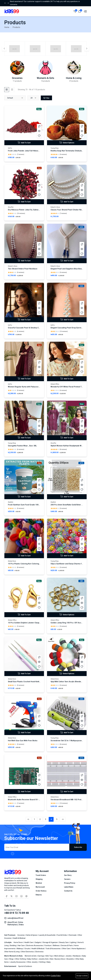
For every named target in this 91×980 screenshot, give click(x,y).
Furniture (48, 945)
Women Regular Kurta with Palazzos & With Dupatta (30, 387)
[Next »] (63, 819)
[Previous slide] (4, 49)
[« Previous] (28, 819)
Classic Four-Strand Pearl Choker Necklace (69, 210)
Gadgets (38, 942)
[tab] (7, 90)
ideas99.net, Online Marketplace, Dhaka (15, 923)
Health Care (29, 942)
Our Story (68, 875)
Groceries (17, 78)
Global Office (55, 384)
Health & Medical (19, 938)
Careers (67, 879)
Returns (39, 895)
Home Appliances (78, 949)
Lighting (73, 942)
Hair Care (21, 945)
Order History (41, 891)
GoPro (10, 148)
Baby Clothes (32, 959)
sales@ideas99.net (15, 918)
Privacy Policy (70, 883)
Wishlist (39, 883)
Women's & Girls (45, 78)
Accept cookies (82, 976)
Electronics (39, 952)
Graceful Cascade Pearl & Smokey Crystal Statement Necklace (34, 328)
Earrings (41, 956)
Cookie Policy (56, 976)
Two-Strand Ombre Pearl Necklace (23, 269)
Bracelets (70, 959)
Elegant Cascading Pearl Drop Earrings (67, 328)
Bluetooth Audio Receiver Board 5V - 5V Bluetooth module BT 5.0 (35, 800)
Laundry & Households (47, 935)
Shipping (39, 879)
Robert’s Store (55, 207)
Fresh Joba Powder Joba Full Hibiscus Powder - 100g (31, 151)
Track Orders (41, 875)
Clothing (42, 962)
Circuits (27, 949)
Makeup (20, 949)
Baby (49, 962)
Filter (46, 98)
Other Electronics (28, 952)
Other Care (66, 949)
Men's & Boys (59, 956)
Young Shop (55, 148)
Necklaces (77, 956)
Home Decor (18, 942)
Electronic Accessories (35, 945)
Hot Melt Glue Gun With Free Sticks (23, 741)
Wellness (56, 945)
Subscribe (78, 847)
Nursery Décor (60, 959)
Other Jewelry (32, 962)
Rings (12, 959)
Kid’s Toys (49, 956)
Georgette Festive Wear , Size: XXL (22, 446)
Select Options (67, 143)
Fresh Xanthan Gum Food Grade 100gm (25, 505)
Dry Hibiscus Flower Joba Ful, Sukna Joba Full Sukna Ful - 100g (35, 210)
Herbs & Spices (32, 935)
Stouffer (11, 207)
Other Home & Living (12, 952)
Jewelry (69, 956)
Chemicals (73, 935)
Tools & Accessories (53, 949)
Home (7, 27)
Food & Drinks (62, 935)
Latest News (69, 887)
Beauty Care (64, 942)
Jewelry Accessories (18, 962)
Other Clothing (21, 959)
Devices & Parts (67, 945)
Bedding (13, 945)
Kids (52, 959)
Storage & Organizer (50, 942)
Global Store (12, 561)
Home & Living (74, 78)
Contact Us (68, 891)
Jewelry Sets (44, 959)
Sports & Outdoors (25, 966)
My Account (40, 887)
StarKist (11, 502)
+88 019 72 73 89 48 (17, 913)
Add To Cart (24, 143)
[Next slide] (87, 49)
